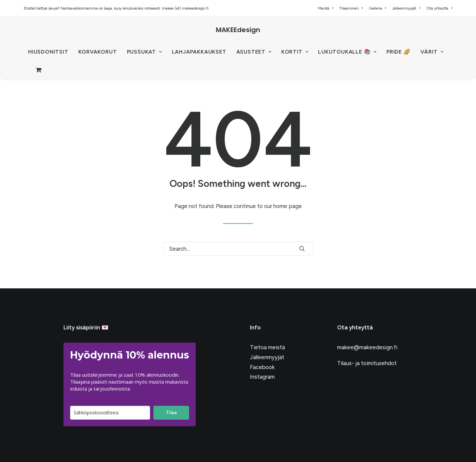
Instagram (262, 377)
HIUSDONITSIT (48, 52)
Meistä (326, 8)
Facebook (262, 367)
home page (288, 206)
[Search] (238, 249)
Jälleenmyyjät (406, 8)
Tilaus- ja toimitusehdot (367, 363)
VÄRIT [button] (432, 52)
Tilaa (171, 413)
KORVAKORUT (98, 52)
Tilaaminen (351, 8)
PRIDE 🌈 (398, 52)
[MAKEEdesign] (238, 30)
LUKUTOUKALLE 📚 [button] (347, 52)
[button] (302, 249)
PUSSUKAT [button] (144, 52)
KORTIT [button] (295, 52)
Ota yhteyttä (439, 8)
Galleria (377, 8)
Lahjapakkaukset (199, 52)
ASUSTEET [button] (254, 52)
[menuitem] (327, 8)
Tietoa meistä (267, 347)
